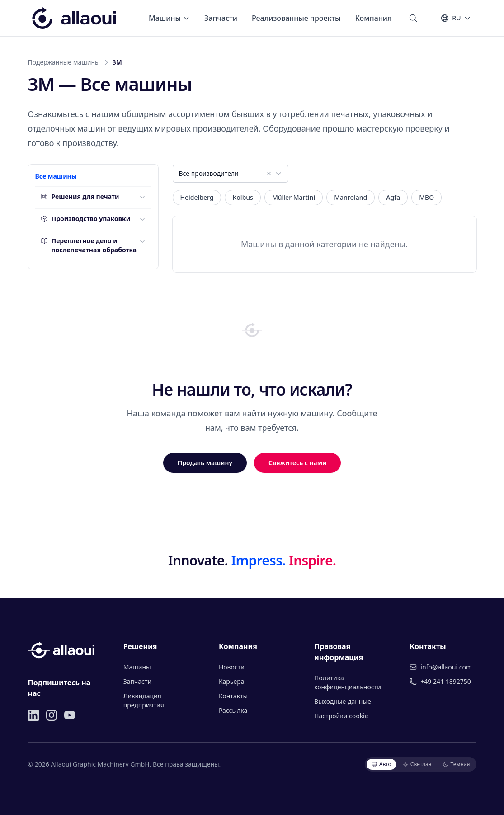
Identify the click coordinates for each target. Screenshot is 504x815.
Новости (232, 667)
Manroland (351, 197)
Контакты (233, 696)
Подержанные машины (64, 62)
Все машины (56, 176)
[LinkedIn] (33, 715)
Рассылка (233, 710)
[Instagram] (52, 715)
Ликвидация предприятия (144, 700)
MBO (426, 197)
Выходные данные (343, 701)
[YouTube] (70, 715)
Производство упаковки (86, 219)
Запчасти (221, 18)
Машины (169, 18)
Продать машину (205, 463)
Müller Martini (294, 197)
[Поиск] (413, 18)
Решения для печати (80, 196)
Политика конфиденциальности (348, 682)
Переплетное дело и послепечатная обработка (89, 245)
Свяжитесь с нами (297, 463)
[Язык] (455, 18)
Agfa (393, 197)
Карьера (232, 681)
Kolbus (243, 197)
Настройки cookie (341, 716)
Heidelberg (197, 197)
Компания (374, 18)
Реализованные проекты (296, 18)
